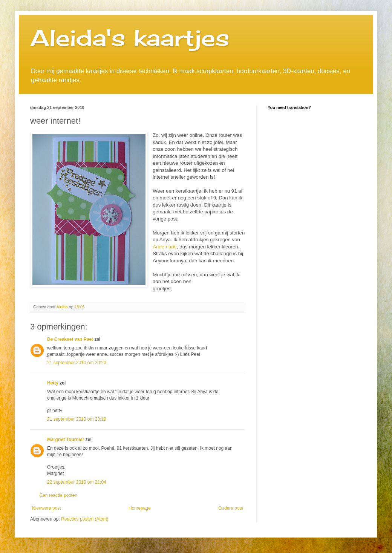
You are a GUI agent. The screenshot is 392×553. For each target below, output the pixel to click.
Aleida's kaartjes (130, 38)
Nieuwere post (47, 508)
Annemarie (165, 247)
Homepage (140, 508)
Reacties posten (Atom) (85, 519)
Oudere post (231, 508)
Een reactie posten (58, 495)
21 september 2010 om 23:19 (77, 419)
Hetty (53, 383)
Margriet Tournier (66, 440)
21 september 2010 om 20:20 (77, 363)
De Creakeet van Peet (70, 339)
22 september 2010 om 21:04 (77, 482)
